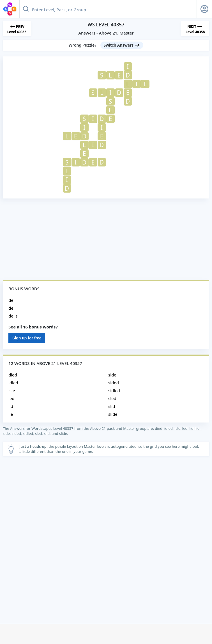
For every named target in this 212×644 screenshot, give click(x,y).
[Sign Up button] (204, 9)
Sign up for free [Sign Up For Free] (27, 338)
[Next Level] (195, 29)
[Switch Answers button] (122, 45)
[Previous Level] (17, 29)
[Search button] (26, 9)
